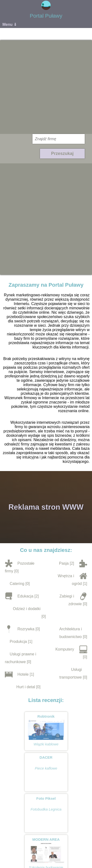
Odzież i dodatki (27, 609)
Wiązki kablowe (46, 744)
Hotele (23, 674)
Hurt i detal (26, 687)
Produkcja (18, 642)
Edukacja (25, 596)
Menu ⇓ (10, 24)
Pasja (64, 563)
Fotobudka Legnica (46, 809)
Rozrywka (26, 629)
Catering (17, 584)
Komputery (65, 649)
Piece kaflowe (46, 768)
